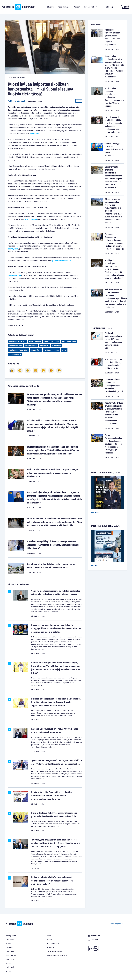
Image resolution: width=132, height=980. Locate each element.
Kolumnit (10, 967)
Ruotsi (64, 350)
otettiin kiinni (31, 219)
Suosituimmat (64, 7)
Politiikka (12, 101)
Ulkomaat (21, 101)
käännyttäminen (15, 346)
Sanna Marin (36, 350)
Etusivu (50, 7)
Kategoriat (91, 7)
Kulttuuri (10, 959)
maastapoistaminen (51, 341)
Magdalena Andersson (17, 341)
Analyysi (9, 947)
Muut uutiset (11, 955)
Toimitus (51, 947)
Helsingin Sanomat (51, 350)
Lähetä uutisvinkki (55, 951)
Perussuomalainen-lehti (57, 955)
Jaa (79, 101)
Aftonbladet (35, 134)
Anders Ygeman (35, 341)
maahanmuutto (15, 354)
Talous (9, 944)
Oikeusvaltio (44, 346)
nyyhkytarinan (14, 275)
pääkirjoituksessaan (62, 261)
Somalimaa (57, 346)
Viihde (9, 971)
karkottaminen (31, 346)
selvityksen (13, 249)
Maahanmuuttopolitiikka (19, 350)
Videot (77, 7)
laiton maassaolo (69, 341)
